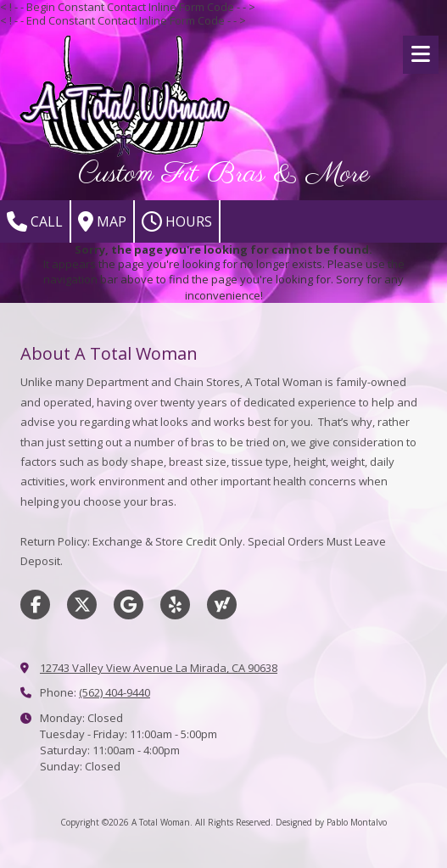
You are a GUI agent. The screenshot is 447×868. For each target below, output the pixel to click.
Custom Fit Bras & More (224, 174)
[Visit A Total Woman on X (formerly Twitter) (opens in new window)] (82, 605)
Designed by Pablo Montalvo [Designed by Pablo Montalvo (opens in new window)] (331, 822)
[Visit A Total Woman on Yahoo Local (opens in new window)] (222, 605)
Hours (177, 221)
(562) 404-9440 (115, 692)
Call (35, 221)
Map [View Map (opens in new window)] (102, 221)
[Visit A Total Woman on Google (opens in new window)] (129, 605)
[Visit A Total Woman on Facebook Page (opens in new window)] (35, 605)
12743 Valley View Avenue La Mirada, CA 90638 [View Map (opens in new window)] (159, 668)
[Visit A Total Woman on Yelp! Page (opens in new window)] (175, 605)
